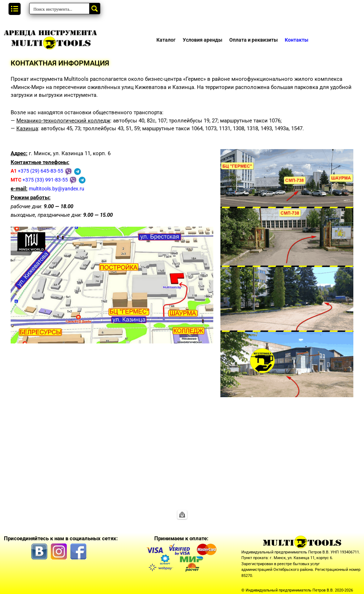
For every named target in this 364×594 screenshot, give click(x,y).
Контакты (296, 40)
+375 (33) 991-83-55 (40, 180)
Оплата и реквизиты (253, 40)
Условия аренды (202, 40)
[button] (15, 9)
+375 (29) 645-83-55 (38, 171)
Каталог (166, 40)
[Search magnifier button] (95, 9)
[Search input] (60, 9)
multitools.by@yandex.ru (58, 189)
